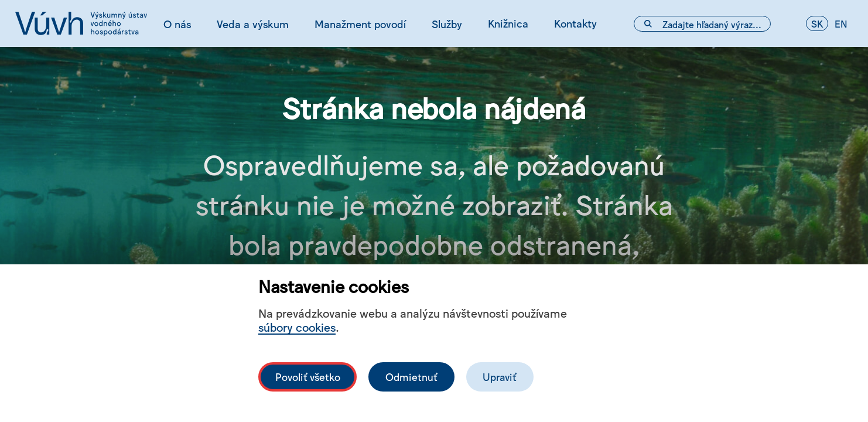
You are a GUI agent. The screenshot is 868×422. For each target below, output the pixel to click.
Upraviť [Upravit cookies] (500, 377)
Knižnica (508, 23)
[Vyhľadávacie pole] (702, 24)
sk (817, 23)
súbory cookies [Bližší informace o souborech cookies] (297, 327)
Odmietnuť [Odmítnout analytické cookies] (411, 377)
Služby (447, 23)
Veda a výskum (253, 23)
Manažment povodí (360, 23)
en (841, 23)
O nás (177, 23)
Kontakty (575, 23)
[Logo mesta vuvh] (81, 23)
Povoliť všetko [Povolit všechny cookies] (308, 377)
